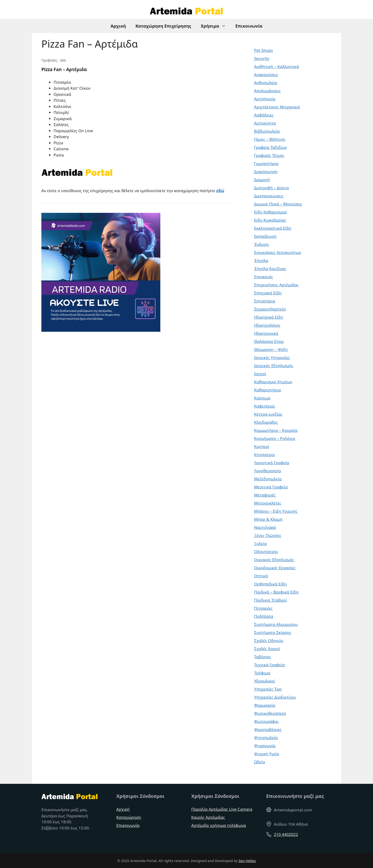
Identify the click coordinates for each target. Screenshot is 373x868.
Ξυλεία (260, 544)
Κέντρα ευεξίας (268, 414)
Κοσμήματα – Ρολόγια (275, 438)
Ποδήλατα (264, 616)
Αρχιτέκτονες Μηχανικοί (277, 107)
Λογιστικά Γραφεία (272, 463)
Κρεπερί (262, 446)
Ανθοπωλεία (266, 83)
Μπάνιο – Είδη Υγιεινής (276, 511)
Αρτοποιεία (265, 99)
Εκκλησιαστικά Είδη (273, 228)
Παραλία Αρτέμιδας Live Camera (222, 809)
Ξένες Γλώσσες (268, 535)
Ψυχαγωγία (265, 746)
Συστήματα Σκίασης (273, 632)
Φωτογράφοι (266, 721)
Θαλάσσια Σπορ (269, 341)
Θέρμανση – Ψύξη (271, 349)
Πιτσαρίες (263, 608)
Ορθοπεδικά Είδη (270, 584)
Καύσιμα (262, 398)
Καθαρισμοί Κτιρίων (273, 382)
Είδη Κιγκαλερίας (270, 220)
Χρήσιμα (216, 26)
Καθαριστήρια (267, 390)
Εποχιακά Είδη (268, 293)
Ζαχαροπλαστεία (270, 309)
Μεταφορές (265, 495)
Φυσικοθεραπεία (270, 713)
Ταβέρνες (263, 657)
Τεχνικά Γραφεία (269, 665)
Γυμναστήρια (266, 163)
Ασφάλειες (264, 115)
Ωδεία (260, 762)
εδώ (220, 191)
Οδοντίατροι (266, 552)
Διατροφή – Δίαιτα (271, 188)
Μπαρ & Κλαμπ (268, 519)
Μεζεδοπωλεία (268, 479)
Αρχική (118, 26)
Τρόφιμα (262, 673)
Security (262, 58)
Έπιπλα (261, 261)
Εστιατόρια (265, 301)
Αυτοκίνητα (265, 123)
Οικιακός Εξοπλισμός (274, 560)
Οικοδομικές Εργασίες (275, 568)
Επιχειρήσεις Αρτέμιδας (276, 285)
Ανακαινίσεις (266, 75)
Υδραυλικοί (265, 681)
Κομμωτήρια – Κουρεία (276, 430)
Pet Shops (263, 50)
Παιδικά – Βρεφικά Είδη (276, 592)
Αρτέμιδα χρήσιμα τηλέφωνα (219, 825)
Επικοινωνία (249, 26)
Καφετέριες (265, 406)
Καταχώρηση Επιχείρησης (163, 26)
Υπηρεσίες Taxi (268, 689)
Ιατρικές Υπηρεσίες (272, 358)
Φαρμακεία (265, 705)
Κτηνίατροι (265, 455)
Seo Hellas (247, 861)
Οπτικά (261, 576)
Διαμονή (262, 180)
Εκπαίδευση (265, 236)
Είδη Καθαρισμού (270, 212)
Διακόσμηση (266, 172)
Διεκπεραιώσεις (269, 196)
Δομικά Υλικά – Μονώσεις (278, 204)
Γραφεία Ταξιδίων (270, 147)
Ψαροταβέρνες (268, 729)
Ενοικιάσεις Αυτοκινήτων (278, 252)
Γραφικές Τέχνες (269, 155)
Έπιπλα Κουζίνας (270, 269)
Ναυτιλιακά (265, 527)
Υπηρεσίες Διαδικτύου (275, 697)
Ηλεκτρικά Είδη (269, 317)
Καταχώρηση (129, 817)
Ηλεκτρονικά (266, 333)
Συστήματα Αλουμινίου (276, 624)
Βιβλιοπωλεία (267, 131)
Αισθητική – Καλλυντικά (277, 66)
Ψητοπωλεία (266, 738)
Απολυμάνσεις (267, 91)
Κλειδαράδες (266, 422)
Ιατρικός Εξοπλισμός (274, 366)
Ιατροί (260, 374)
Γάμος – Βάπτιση (270, 139)
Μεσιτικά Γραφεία (271, 487)
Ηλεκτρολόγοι (267, 325)
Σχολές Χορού (267, 649)
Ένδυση (261, 244)
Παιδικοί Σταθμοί (270, 600)
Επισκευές (264, 277)
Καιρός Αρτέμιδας (208, 817)
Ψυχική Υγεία (267, 754)
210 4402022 (286, 834)
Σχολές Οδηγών (269, 641)
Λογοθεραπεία (267, 471)
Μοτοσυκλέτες (268, 503)
